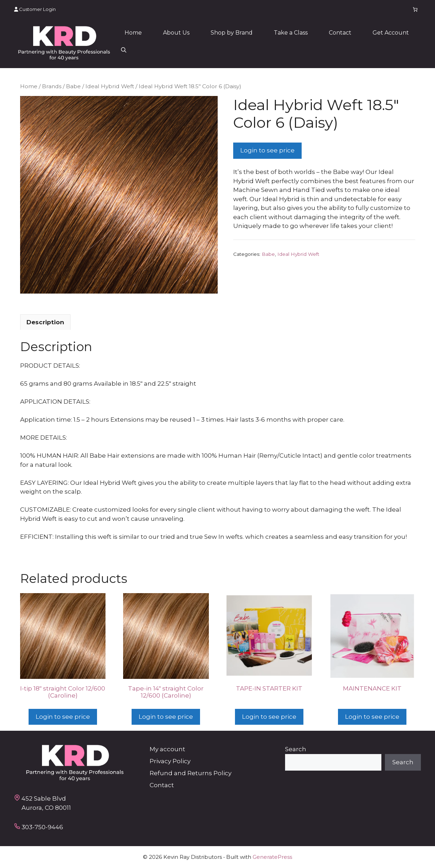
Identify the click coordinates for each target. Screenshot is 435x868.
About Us (176, 33)
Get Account (391, 33)
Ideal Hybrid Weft (110, 86)
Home (133, 33)
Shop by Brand (232, 33)
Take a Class (291, 33)
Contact (340, 33)
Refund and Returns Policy (191, 773)
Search (296, 749)
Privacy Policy (170, 761)
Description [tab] (45, 322)
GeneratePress (272, 857)
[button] (124, 50)
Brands (52, 86)
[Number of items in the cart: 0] (415, 9)
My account (167, 749)
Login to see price (267, 150)
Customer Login (35, 9)
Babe (73, 86)
